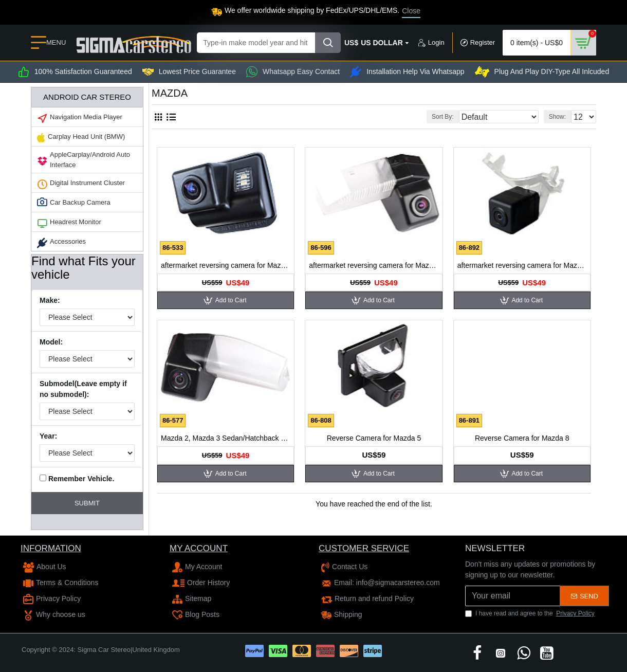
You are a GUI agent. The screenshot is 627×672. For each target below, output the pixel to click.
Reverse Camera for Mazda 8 (522, 438)
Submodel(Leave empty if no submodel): (83, 389)
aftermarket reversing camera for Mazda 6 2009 (374, 265)
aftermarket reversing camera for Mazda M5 (522, 265)
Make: (50, 300)
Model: (51, 342)
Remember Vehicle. (77, 479)
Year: (48, 436)
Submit (87, 503)
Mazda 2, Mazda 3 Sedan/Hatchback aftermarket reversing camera (226, 438)
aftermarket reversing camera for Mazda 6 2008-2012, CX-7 (226, 265)
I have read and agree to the (531, 613)
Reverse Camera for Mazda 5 (374, 438)
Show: (560, 117)
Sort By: (463, 117)
